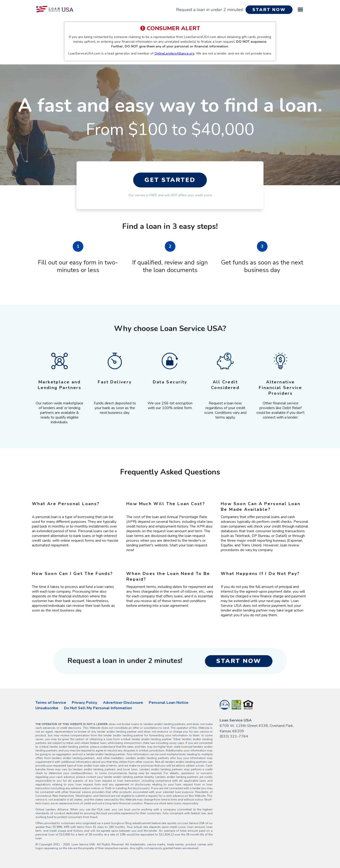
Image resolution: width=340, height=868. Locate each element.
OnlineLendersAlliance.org (174, 53)
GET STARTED (170, 180)
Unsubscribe (47, 708)
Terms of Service (51, 702)
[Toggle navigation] (300, 7)
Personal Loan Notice (169, 702)
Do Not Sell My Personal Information (98, 708)
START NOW (269, 10)
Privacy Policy (85, 702)
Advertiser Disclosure (123, 702)
